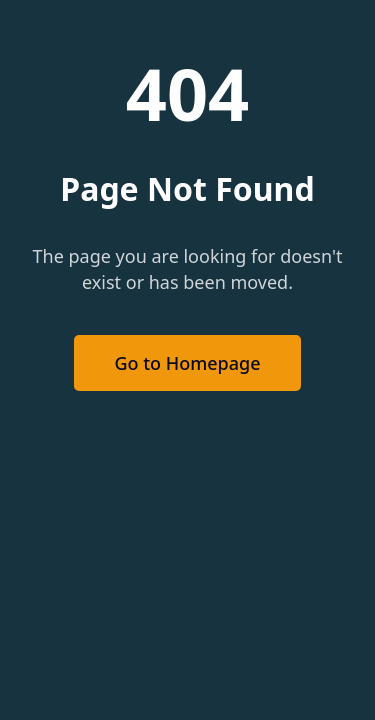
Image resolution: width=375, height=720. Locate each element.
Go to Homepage (187, 363)
